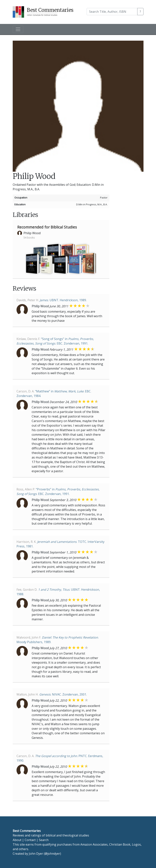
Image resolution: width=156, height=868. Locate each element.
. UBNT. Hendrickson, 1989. (52, 300)
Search (44, 840)
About (17, 840)
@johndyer (52, 854)
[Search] (112, 12)
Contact (30, 840)
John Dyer (36, 854)
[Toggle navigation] (18, 29)
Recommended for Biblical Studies (47, 227)
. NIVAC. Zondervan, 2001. (52, 694)
